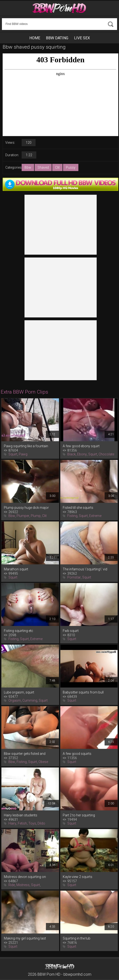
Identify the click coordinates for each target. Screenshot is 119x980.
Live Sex (82, 38)
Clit (57, 167)
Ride (12, 885)
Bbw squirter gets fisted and (25, 754)
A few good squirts (77, 754)
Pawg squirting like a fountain (26, 446)
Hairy (12, 823)
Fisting (72, 516)
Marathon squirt (16, 569)
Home (35, 38)
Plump (36, 516)
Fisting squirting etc (19, 631)
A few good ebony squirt (81, 446)
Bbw (28, 167)
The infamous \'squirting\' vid (85, 569)
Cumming (30, 700)
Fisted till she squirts (78, 508)
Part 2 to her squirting (79, 815)
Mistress (23, 885)
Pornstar (74, 577)
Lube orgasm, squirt (19, 692)
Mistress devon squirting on (25, 877)
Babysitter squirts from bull (83, 692)
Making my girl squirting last (25, 938)
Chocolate (106, 454)
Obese (43, 762)
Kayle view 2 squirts (78, 877)
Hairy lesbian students (21, 815)
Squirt (13, 454)
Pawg (23, 454)
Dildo (41, 823)
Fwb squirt (71, 631)
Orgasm (15, 700)
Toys (32, 823)
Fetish (22, 823)
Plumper (23, 516)
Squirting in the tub (77, 938)
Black (72, 454)
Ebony (82, 454)
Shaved (43, 167)
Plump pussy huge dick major (26, 508)
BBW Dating (57, 38)
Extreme (95, 516)
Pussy (71, 167)
